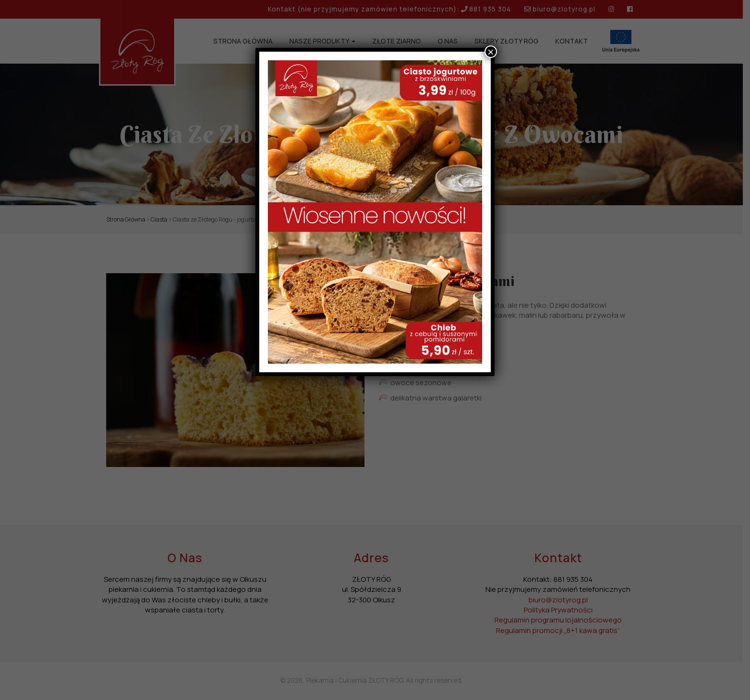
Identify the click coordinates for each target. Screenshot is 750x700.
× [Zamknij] (491, 52)
